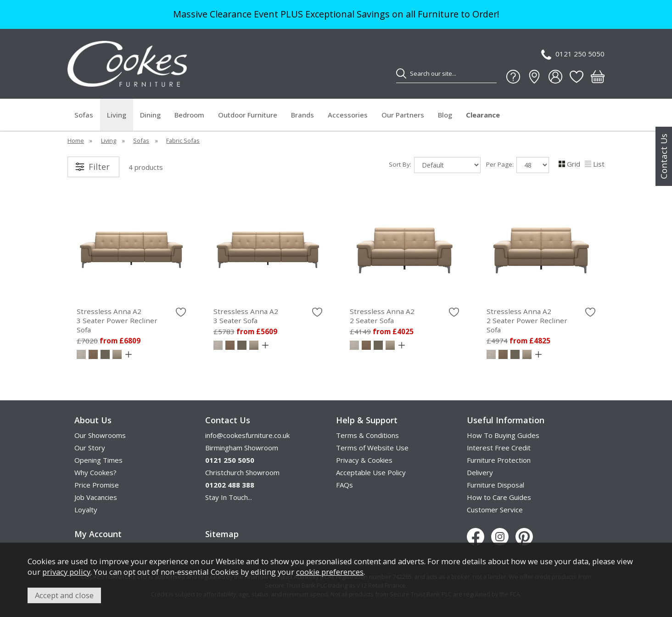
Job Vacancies (96, 497)
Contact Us (664, 156)
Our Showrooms (100, 435)
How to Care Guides (499, 497)
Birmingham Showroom (242, 448)
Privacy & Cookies (364, 460)
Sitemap (222, 534)
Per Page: (518, 165)
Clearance (483, 115)
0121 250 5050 (573, 54)
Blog (445, 115)
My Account (98, 534)
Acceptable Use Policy (371, 472)
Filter (99, 167)
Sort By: (435, 165)
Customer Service (495, 510)
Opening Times (98, 460)
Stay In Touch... (229, 497)
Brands (302, 115)
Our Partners (403, 115)
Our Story (90, 448)
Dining (150, 115)
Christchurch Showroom (242, 472)
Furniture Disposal (496, 485)
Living (117, 115)
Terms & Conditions (367, 435)
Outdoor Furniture (248, 115)
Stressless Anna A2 (131, 320)
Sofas (84, 115)
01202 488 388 (230, 485)
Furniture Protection (499, 460)
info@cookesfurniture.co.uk (247, 435)
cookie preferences (330, 572)
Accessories (348, 115)
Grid (569, 164)
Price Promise (97, 485)
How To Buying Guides (503, 435)
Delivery (480, 472)
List (595, 164)
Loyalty (86, 510)
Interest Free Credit (499, 448)
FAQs (344, 485)
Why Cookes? (95, 472)
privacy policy (66, 572)
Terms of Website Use (372, 448)
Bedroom (189, 115)
